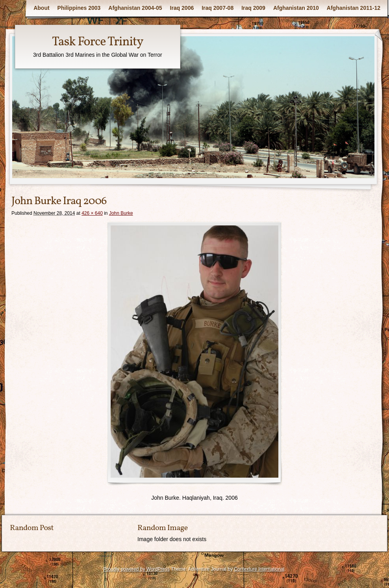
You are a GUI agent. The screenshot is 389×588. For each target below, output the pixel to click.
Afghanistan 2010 (296, 8)
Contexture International (259, 569)
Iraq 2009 (253, 8)
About (41, 8)
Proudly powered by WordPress (136, 569)
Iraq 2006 (182, 8)
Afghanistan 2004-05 (135, 8)
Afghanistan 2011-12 (354, 8)
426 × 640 (92, 213)
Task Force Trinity (98, 42)
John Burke (121, 213)
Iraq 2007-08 (218, 8)
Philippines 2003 (79, 8)
